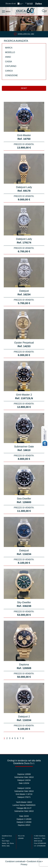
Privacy (24, 864)
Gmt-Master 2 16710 (24, 794)
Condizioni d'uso (34, 861)
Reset (24, 88)
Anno (8, 57)
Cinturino (11, 66)
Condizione (11, 75)
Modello (10, 52)
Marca (9, 48)
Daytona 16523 (24, 825)
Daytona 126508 (24, 774)
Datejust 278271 (24, 797)
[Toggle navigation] (4, 11)
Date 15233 (24, 816)
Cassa (9, 62)
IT (46, 11)
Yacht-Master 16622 (24, 802)
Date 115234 (24, 783)
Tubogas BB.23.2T (24, 808)
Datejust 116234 (24, 780)
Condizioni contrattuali (15, 861)
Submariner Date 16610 (24, 777)
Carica (9, 71)
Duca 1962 (25, 11)
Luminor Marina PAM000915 (24, 805)
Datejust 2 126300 (24, 819)
